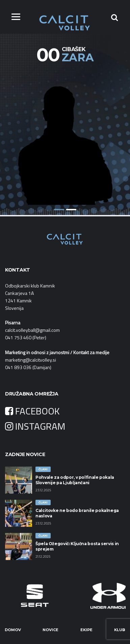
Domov (13, 630)
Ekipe (86, 630)
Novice (50, 630)
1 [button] (59, 210)
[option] (65, 137)
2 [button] (71, 210)
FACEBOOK (32, 411)
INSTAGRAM (35, 426)
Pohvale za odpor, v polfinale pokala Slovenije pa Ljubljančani (75, 480)
